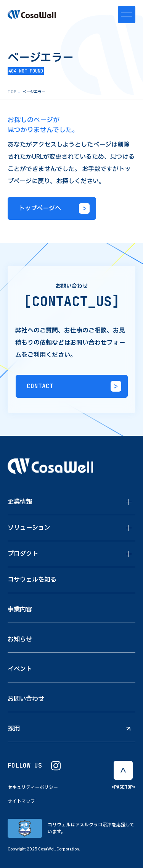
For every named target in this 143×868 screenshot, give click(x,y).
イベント (20, 669)
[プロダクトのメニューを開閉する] (129, 554)
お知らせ (20, 639)
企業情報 (20, 502)
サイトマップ (21, 801)
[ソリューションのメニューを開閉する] (129, 528)
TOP (12, 92)
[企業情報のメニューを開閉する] (129, 502)
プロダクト (23, 554)
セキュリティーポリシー (33, 787)
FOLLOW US (34, 766)
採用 (69, 729)
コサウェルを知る (32, 580)
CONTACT (74, 386)
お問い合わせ (26, 699)
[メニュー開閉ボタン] (127, 15)
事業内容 (20, 610)
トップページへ (54, 208)
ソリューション (29, 528)
